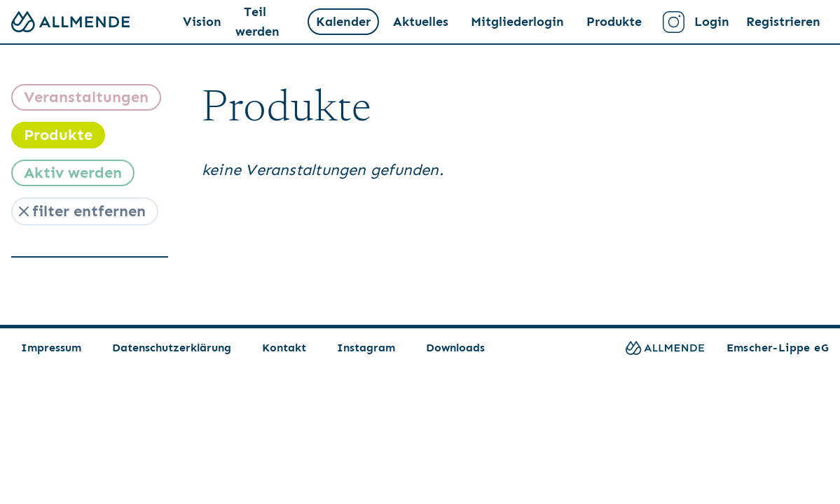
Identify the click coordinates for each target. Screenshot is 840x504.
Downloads (455, 348)
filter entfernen (81, 211)
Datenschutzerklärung (172, 348)
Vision (202, 22)
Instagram (366, 348)
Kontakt (284, 348)
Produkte (614, 22)
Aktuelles (421, 22)
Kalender (343, 22)
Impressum (51, 348)
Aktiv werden (73, 173)
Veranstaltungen (86, 97)
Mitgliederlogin (517, 22)
